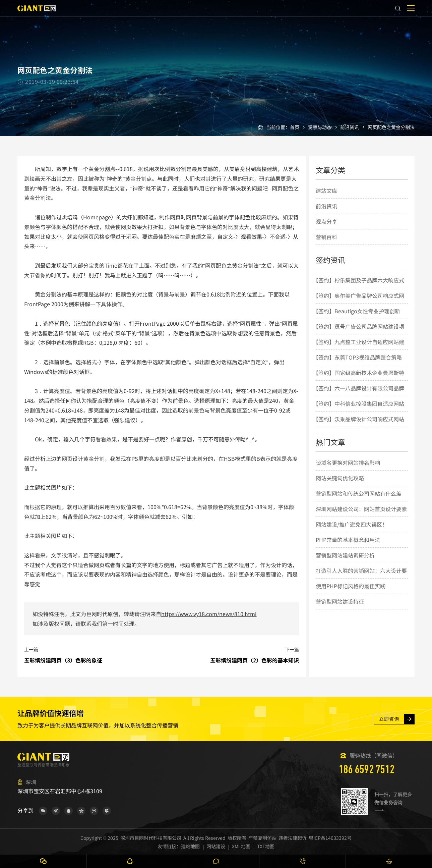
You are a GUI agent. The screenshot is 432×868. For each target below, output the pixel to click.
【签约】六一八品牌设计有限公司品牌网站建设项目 (359, 395)
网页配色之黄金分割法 (391, 127)
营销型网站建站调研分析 (345, 555)
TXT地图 (266, 846)
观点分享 (326, 221)
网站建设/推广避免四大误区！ (352, 524)
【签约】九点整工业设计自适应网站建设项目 (359, 349)
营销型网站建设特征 (340, 601)
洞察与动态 (320, 127)
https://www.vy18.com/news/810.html (209, 614)
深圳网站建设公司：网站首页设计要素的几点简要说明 (361, 516)
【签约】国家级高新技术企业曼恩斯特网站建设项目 (359, 380)
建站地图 (190, 846)
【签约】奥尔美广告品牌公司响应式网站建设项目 (359, 303)
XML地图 (241, 846)
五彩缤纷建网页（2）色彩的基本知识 (255, 660)
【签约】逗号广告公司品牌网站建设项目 (359, 334)
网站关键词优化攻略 (340, 478)
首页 (295, 127)
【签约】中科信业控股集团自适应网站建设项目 (359, 411)
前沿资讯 (350, 127)
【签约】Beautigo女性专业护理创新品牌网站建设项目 (357, 318)
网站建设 (216, 846)
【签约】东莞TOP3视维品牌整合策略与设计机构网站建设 (357, 365)
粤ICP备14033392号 (330, 838)
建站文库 (326, 191)
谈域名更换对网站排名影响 (348, 463)
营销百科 (326, 237)
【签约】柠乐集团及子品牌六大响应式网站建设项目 (359, 287)
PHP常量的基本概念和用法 (348, 540)
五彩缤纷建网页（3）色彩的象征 (63, 660)
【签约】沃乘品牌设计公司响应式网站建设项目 (359, 426)
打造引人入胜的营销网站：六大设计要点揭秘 (361, 578)
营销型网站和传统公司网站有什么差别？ (359, 501)
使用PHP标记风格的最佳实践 (351, 586)
